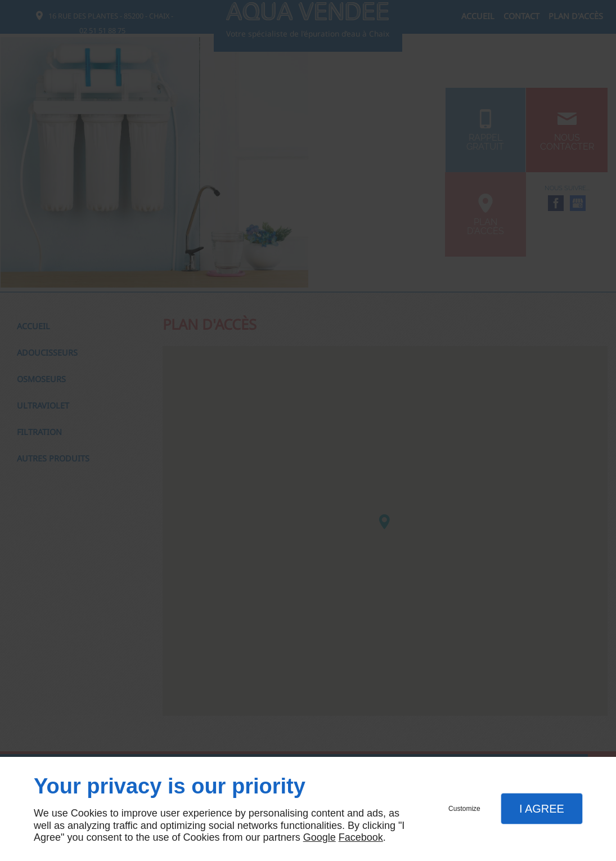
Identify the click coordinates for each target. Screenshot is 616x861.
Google (320, 837)
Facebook (361, 837)
